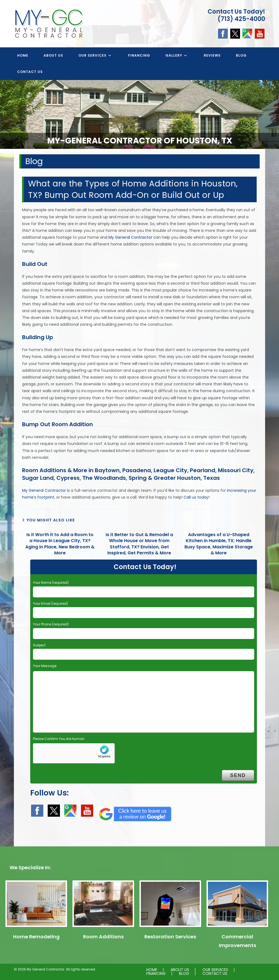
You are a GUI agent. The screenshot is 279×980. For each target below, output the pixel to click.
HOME (152, 970)
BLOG (184, 973)
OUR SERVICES (215, 970)
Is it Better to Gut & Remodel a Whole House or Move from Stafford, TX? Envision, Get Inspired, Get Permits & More (139, 544)
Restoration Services (170, 937)
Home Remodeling (36, 937)
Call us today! (197, 497)
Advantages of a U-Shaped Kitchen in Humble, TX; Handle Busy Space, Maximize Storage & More (219, 544)
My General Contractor (130, 237)
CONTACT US (215, 973)
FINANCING (156, 973)
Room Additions (103, 937)
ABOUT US (180, 970)
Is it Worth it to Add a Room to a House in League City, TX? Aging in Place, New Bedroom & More (60, 544)
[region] (139, 114)
